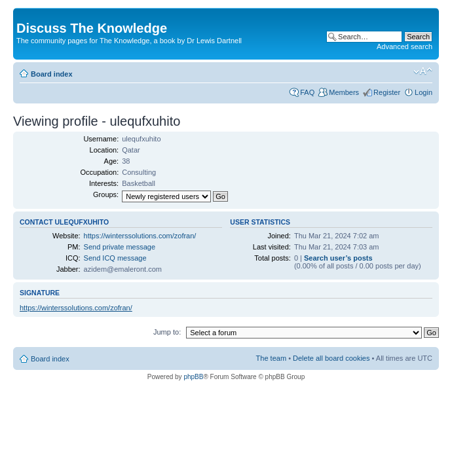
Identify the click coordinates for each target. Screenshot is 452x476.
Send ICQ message (115, 258)
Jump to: (167, 332)
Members (344, 92)
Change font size (423, 71)
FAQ (307, 92)
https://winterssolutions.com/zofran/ (140, 236)
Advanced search (405, 46)
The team (271, 358)
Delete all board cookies (331, 358)
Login (424, 92)
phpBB (193, 377)
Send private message (120, 247)
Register (387, 92)
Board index (52, 74)
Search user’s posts (338, 258)
